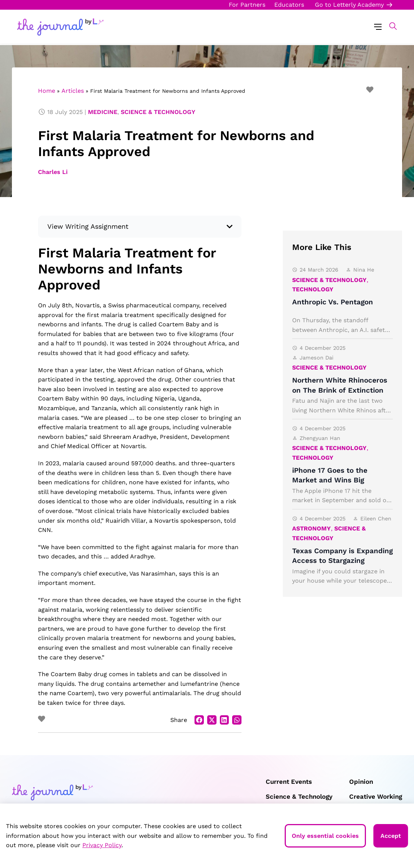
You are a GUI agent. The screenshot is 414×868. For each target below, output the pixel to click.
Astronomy (312, 528)
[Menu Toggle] (378, 26)
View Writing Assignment (88, 226)
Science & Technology (158, 112)
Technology (313, 289)
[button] (389, 26)
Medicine (103, 112)
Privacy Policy (102, 845)
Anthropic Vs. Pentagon (333, 302)
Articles (73, 91)
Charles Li (53, 172)
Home (47, 91)
